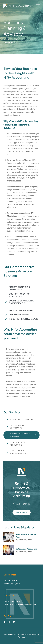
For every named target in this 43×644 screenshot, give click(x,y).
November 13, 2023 (24, 540)
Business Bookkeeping (21, 419)
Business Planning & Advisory (20, 435)
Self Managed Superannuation (18, 452)
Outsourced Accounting (26, 549)
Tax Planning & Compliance (17, 427)
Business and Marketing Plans (26, 536)
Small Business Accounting (18, 444)
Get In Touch (22, 512)
